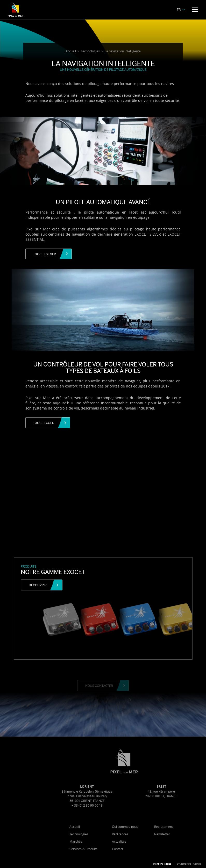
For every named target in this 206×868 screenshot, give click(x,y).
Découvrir (38, 585)
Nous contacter (99, 685)
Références (135, 834)
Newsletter (178, 834)
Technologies (94, 834)
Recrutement (179, 827)
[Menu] (195, 10)
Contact (133, 849)
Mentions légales (162, 864)
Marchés (91, 841)
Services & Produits (99, 849)
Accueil (90, 827)
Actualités (134, 841)
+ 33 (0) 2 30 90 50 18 (103, 805)
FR (179, 10)
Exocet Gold (44, 423)
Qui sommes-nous (140, 827)
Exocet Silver (45, 254)
